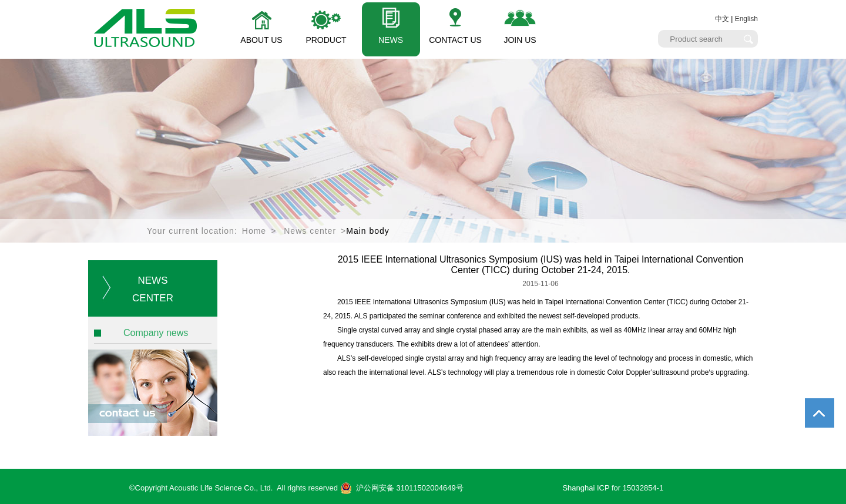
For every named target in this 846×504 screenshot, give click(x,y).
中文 (722, 19)
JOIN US (520, 40)
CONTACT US (455, 40)
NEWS (391, 40)
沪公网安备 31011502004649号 (402, 488)
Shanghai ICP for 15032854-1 (613, 488)
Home (254, 231)
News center (310, 231)
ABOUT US (261, 40)
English (746, 19)
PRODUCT (326, 40)
